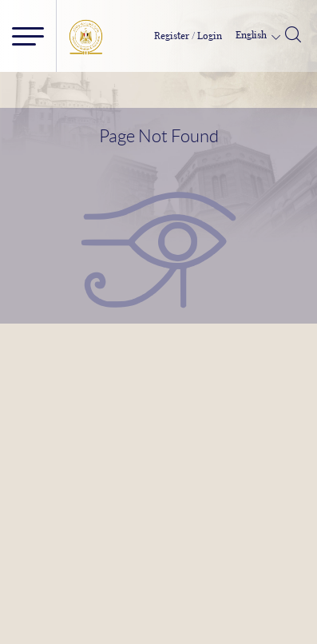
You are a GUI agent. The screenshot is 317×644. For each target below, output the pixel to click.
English (252, 35)
